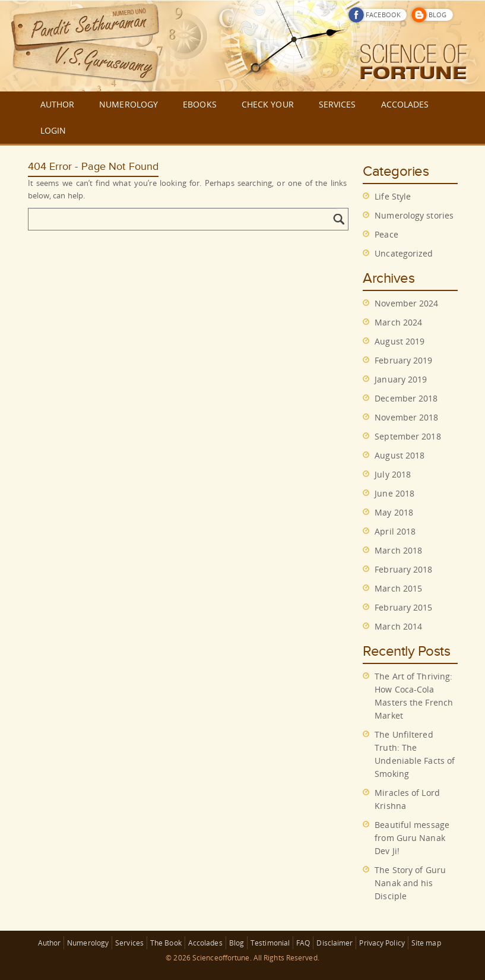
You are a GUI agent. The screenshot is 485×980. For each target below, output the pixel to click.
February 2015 (403, 607)
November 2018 (406, 417)
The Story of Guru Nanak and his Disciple (410, 883)
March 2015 (398, 588)
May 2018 (394, 512)
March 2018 (398, 550)
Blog (237, 943)
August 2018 (400, 455)
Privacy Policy (382, 943)
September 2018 (408, 436)
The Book (166, 943)
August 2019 (400, 341)
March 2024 (398, 322)
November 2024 (406, 303)
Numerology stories (414, 215)
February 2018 (403, 569)
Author (50, 943)
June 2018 (394, 493)
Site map (426, 943)
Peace (386, 234)
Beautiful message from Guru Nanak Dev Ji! (412, 838)
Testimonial (270, 943)
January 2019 (401, 379)
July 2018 (393, 474)
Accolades (205, 943)
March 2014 (398, 626)
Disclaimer (335, 943)
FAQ (303, 943)
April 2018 (395, 531)
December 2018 (406, 398)
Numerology (88, 943)
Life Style (393, 196)
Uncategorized (404, 253)
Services (129, 943)
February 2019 (403, 360)
